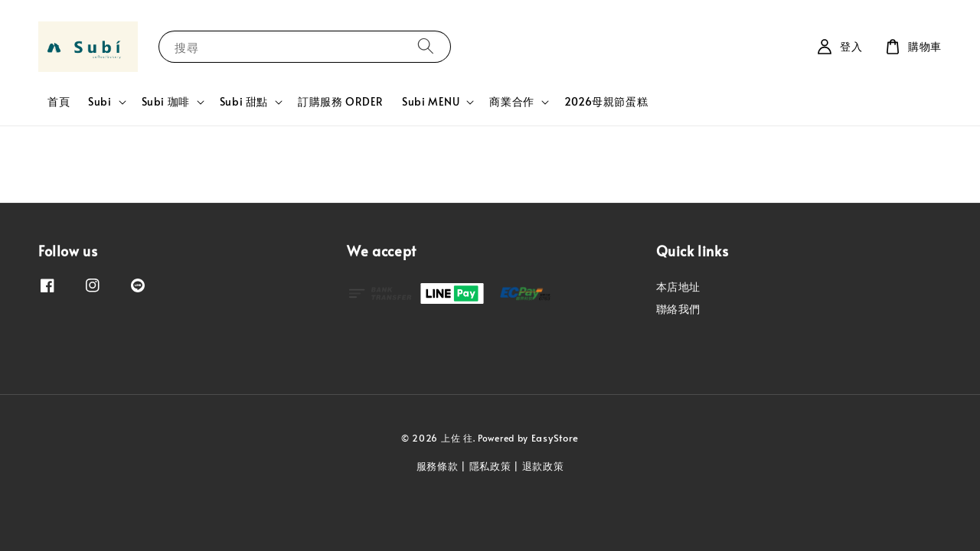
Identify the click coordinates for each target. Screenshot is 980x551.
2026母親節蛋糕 (606, 101)
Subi (100, 102)
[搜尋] (426, 46)
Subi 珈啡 (166, 102)
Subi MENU (431, 102)
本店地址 (678, 287)
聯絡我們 (678, 309)
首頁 (59, 101)
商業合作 (511, 102)
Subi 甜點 (244, 102)
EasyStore (555, 438)
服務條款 (438, 466)
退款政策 (543, 466)
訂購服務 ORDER (341, 101)
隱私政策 (490, 466)
